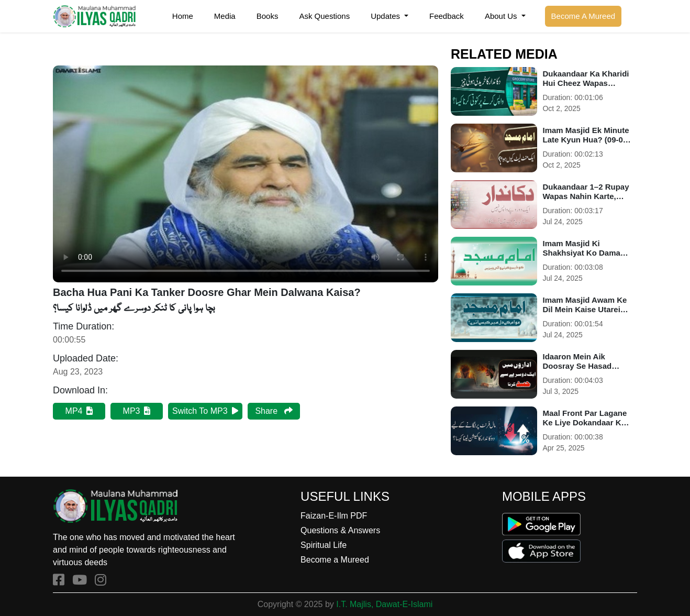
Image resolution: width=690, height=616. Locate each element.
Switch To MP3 (205, 411)
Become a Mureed (335, 560)
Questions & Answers (340, 530)
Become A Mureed (583, 16)
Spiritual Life (324, 545)
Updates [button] (386, 16)
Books (268, 16)
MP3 (137, 411)
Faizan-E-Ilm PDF (334, 516)
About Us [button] (502, 16)
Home (183, 16)
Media (225, 16)
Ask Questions (324, 16)
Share (274, 411)
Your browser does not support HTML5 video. (246, 174)
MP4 (79, 411)
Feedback (447, 16)
